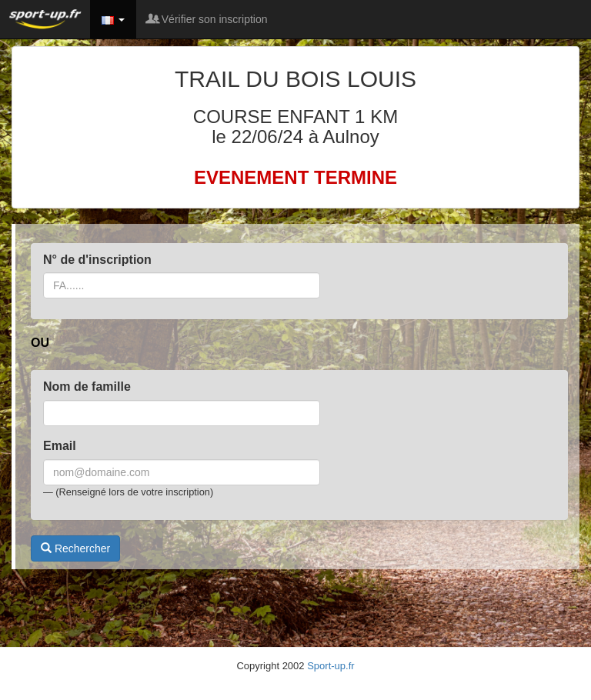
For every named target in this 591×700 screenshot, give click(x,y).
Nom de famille (87, 387)
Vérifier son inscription (208, 19)
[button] (113, 19)
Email (60, 446)
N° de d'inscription (97, 260)
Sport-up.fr (331, 666)
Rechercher (75, 548)
